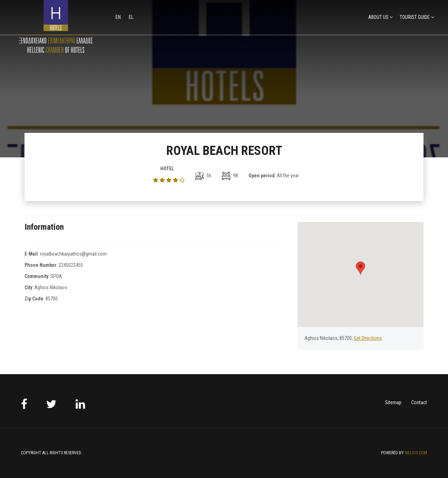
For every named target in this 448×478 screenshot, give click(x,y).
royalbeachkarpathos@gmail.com (73, 254)
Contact (419, 402)
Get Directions (368, 338)
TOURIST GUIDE (415, 17)
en (119, 17)
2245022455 (71, 265)
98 (230, 176)
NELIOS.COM (416, 453)
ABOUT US (378, 17)
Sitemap (393, 402)
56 (203, 176)
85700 (52, 299)
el (131, 17)
